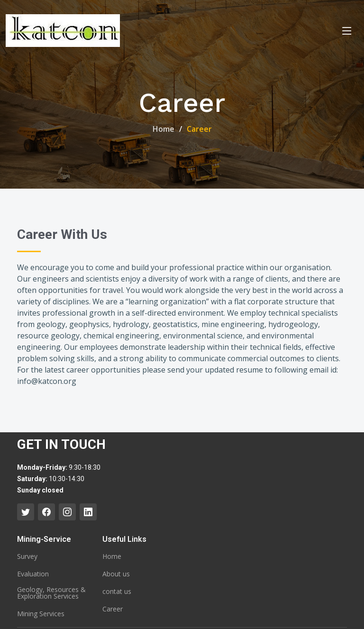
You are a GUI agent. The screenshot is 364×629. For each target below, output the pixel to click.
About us (116, 574)
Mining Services (41, 614)
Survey (27, 556)
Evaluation (33, 574)
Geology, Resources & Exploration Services (51, 593)
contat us (117, 592)
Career (113, 609)
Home (164, 129)
